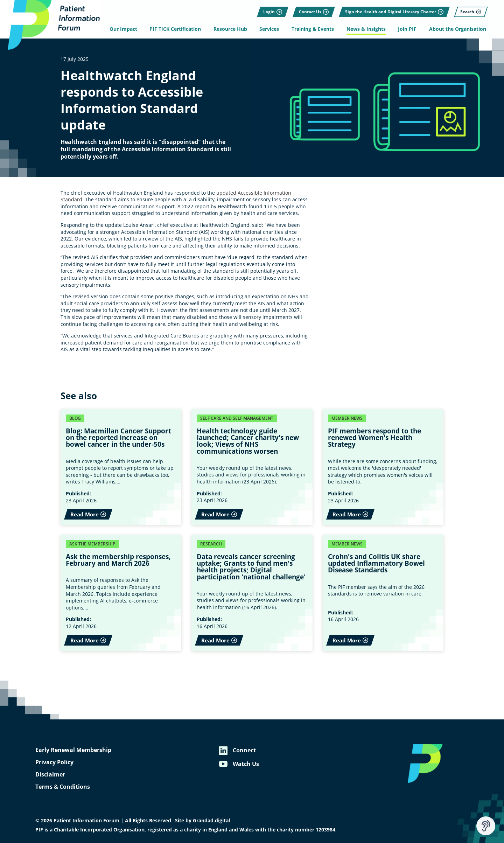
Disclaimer (50, 774)
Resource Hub (232, 29)
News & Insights (365, 29)
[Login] (271, 9)
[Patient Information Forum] (52, 26)
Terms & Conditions (63, 787)
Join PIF (406, 29)
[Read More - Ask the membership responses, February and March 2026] (121, 593)
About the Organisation (455, 29)
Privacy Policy (54, 762)
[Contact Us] (311, 9)
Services (270, 29)
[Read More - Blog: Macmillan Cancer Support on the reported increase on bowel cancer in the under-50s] (121, 467)
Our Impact (127, 29)
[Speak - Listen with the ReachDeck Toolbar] (486, 826)
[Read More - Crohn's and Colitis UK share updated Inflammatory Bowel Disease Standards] (383, 593)
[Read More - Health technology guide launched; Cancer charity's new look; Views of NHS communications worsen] (252, 467)
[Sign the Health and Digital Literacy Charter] (392, 9)
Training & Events (313, 29)
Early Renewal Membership (73, 750)
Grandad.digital (211, 821)
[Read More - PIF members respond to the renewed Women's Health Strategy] (383, 467)
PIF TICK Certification (178, 29)
